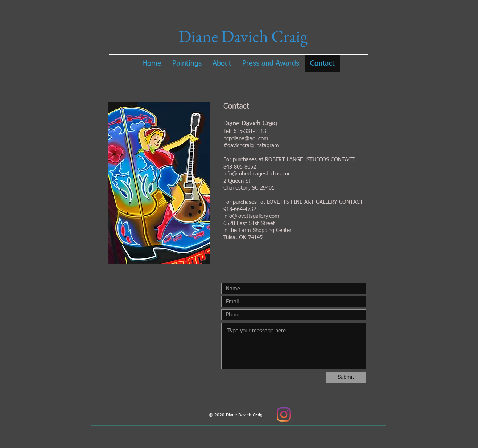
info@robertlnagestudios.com (258, 174)
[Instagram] (284, 414)
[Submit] (346, 377)
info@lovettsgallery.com (251, 216)
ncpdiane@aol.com (246, 139)
